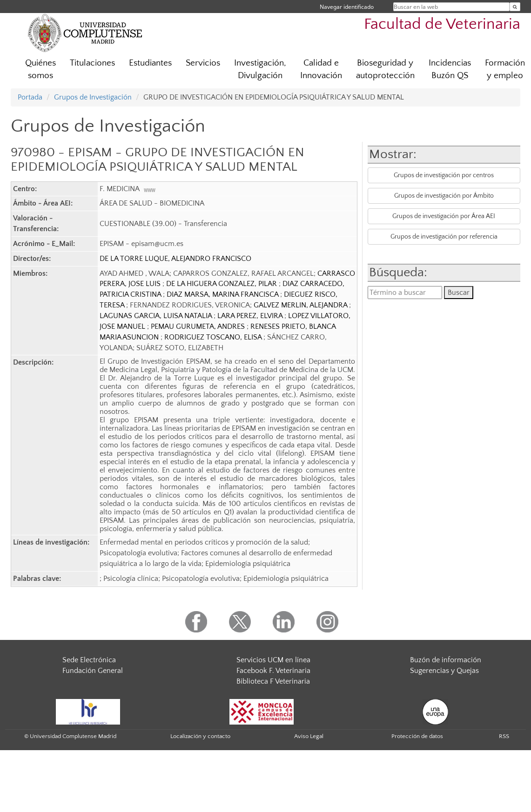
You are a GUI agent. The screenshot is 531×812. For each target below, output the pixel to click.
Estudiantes (150, 63)
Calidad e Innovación (321, 69)
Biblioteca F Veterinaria (273, 681)
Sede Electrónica (89, 660)
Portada (30, 97)
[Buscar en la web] (515, 7)
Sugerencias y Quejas (444, 671)
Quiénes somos (40, 69)
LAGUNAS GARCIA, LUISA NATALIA (157, 316)
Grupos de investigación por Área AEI (444, 216)
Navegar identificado (347, 7)
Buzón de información (446, 660)
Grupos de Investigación (93, 97)
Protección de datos (417, 736)
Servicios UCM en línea (273, 660)
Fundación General (93, 671)
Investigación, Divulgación (260, 69)
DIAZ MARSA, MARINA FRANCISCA (223, 294)
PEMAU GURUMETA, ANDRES (199, 326)
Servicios (203, 63)
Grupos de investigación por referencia (444, 237)
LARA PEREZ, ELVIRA (251, 316)
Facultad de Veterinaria (442, 24)
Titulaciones (92, 63)
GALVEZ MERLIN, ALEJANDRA (301, 305)
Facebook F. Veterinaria (273, 671)
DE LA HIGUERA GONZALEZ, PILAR (222, 284)
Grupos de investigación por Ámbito (444, 196)
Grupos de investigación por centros (444, 175)
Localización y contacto (200, 736)
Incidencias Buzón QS (450, 69)
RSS (504, 736)
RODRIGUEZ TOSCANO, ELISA (214, 337)
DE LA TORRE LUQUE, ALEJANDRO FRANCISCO (175, 259)
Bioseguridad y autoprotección (385, 69)
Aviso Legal (309, 736)
